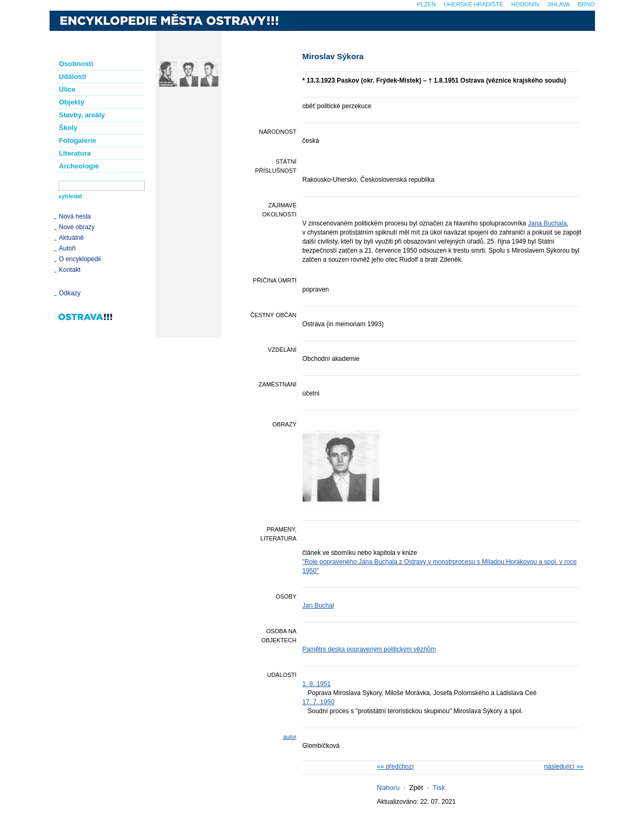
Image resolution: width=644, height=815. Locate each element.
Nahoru (389, 788)
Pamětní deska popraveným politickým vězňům (369, 649)
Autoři (67, 248)
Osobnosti (76, 64)
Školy (68, 128)
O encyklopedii (80, 259)
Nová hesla (75, 216)
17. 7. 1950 (319, 702)
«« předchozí (396, 766)
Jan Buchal (318, 606)
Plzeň (426, 4)
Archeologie (79, 166)
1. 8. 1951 (317, 684)
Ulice (67, 89)
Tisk (439, 788)
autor (290, 737)
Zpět (416, 788)
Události (73, 76)
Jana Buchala (547, 223)
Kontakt (70, 270)
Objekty (72, 102)
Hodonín (525, 4)
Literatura (75, 153)
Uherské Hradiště (474, 4)
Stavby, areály (82, 115)
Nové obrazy (77, 227)
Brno (586, 4)
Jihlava (559, 4)
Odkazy (70, 293)
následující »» (564, 766)
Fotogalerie (78, 140)
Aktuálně (72, 238)
